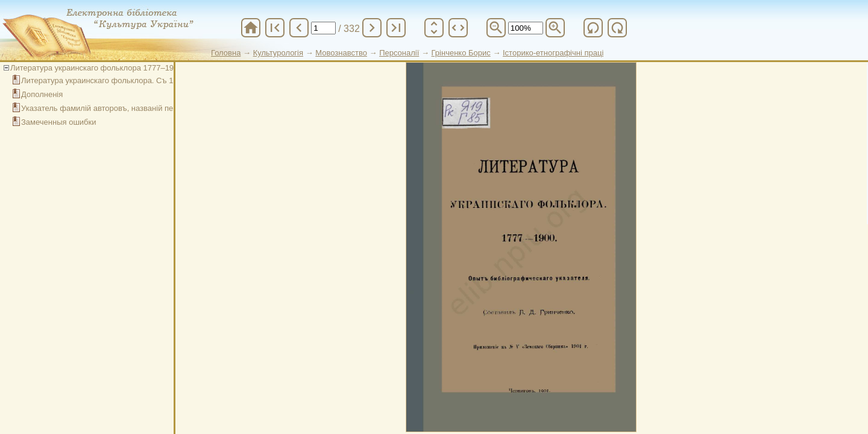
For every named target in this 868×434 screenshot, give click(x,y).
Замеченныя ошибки (59, 122)
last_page (396, 28)
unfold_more (434, 28)
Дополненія (42, 94)
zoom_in (555, 28)
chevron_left (299, 28)
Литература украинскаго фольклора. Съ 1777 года (113, 80)
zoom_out (496, 28)
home (251, 28)
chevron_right (372, 28)
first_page (275, 28)
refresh (593, 28)
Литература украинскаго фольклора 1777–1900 (96, 68)
